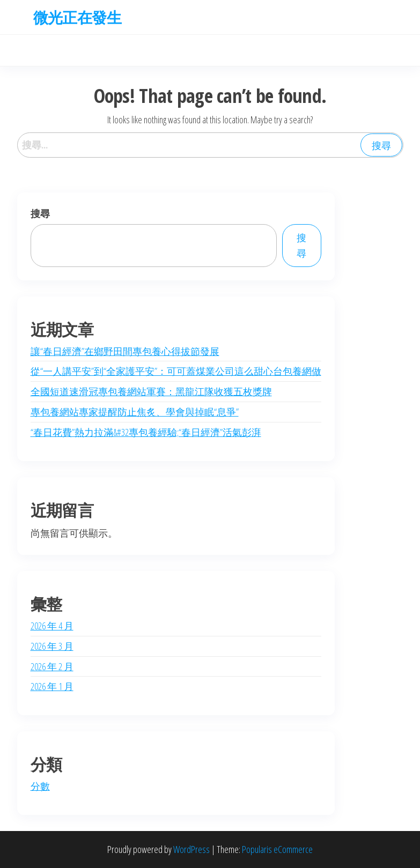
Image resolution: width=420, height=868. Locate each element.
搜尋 (40, 213)
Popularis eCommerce (277, 849)
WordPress (191, 849)
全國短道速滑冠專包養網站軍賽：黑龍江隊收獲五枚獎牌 (151, 391)
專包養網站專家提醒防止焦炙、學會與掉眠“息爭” (135, 412)
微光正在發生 (78, 17)
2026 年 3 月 (52, 646)
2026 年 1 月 (52, 686)
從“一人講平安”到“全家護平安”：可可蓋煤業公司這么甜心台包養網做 (176, 371)
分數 (40, 786)
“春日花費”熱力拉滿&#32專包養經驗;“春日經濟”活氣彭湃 (146, 432)
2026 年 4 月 (52, 626)
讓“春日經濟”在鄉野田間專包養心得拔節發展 (125, 351)
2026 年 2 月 (52, 666)
